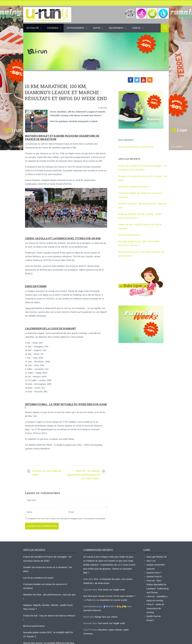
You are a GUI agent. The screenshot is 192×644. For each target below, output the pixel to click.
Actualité (33, 28)
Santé (97, 28)
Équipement (116, 28)
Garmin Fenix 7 (154, 571)
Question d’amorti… (93, 604)
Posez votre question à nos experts (135, 147)
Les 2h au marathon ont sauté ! (133, 185)
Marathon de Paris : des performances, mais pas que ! (49, 585)
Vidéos (136, 28)
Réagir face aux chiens (106, 610)
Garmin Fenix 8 (154, 575)
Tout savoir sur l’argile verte (111, 584)
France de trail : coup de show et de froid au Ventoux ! (48, 601)
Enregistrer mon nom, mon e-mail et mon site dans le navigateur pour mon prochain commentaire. (67, 518)
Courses (53, 28)
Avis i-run (151, 560)
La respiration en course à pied (109, 594)
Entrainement (76, 28)
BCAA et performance (129, 232)
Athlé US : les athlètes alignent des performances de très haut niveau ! (84, 475)
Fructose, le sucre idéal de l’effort (47, 473)
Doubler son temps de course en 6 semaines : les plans (49, 566)
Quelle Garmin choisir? (157, 609)
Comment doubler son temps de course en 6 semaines (49, 579)
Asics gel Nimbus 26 (156, 556)
